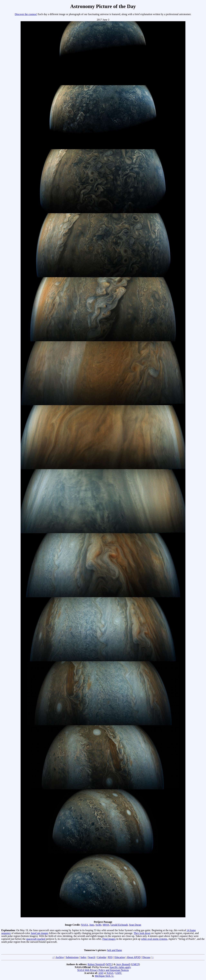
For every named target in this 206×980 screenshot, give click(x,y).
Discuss (146, 957)
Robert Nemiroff (96, 964)
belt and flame (115, 950)
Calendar (102, 957)
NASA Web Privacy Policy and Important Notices (103, 970)
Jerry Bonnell (123, 964)
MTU (109, 964)
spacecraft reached (36, 939)
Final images (109, 939)
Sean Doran (135, 925)
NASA (84, 925)
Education (120, 957)
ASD (101, 973)
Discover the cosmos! (26, 14)
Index (83, 957)
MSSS (106, 925)
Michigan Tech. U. (104, 976)
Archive (60, 957)
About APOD (133, 957)
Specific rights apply (120, 967)
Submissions (72, 957)
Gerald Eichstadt (119, 925)
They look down (142, 933)
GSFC (119, 973)
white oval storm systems (154, 939)
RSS (110, 957)
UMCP (135, 964)
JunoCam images (40, 933)
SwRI (98, 925)
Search (92, 957)
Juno (92, 925)
